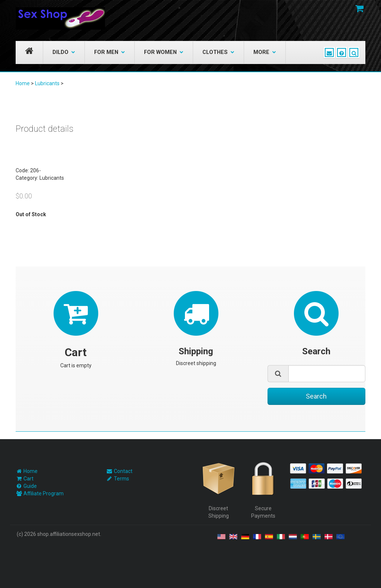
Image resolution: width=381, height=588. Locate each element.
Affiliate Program (44, 493)
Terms (121, 479)
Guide (30, 486)
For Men (110, 52)
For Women (164, 52)
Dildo (64, 52)
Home (23, 83)
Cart (28, 479)
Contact (123, 471)
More (265, 52)
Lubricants (47, 83)
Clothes (218, 52)
